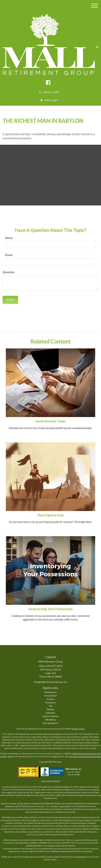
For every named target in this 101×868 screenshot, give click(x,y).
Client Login (49, 100)
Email (9, 255)
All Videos (51, 720)
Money (51, 709)
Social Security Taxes (51, 421)
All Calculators (50, 723)
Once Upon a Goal (50, 515)
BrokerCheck (78, 729)
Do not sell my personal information (85, 756)
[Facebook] (48, 83)
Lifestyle (50, 713)
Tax (50, 706)
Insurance (51, 702)
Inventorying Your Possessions (51, 609)
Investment (50, 696)
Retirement (50, 692)
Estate (50, 699)
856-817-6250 (49, 92)
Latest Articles (51, 716)
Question (8, 272)
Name (9, 238)
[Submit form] (10, 300)
